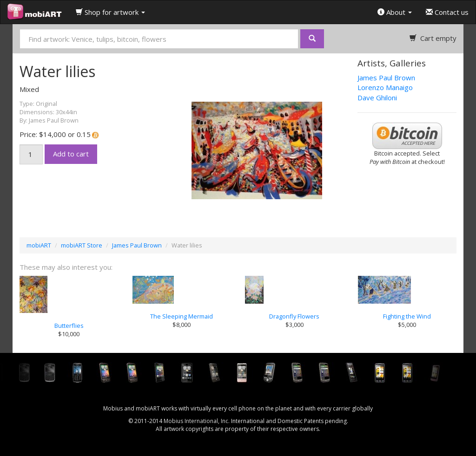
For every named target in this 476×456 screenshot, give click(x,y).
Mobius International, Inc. (197, 421)
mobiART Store (82, 245)
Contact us (447, 12)
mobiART (39, 245)
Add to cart (71, 154)
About (395, 12)
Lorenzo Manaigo (385, 87)
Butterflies (69, 326)
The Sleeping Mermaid (182, 316)
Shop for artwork (110, 12)
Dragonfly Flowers (294, 316)
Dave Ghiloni (377, 98)
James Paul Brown (386, 78)
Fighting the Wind (407, 316)
